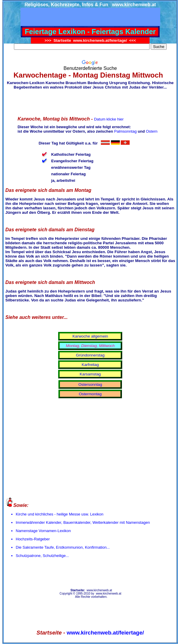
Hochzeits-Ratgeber (33, 539)
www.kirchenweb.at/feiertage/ (105, 633)
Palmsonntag (125, 131)
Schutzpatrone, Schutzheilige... (42, 556)
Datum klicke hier (109, 119)
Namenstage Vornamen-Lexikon (43, 531)
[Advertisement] (92, 102)
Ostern (152, 131)
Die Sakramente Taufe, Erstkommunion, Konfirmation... (63, 547)
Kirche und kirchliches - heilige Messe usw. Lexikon (60, 514)
